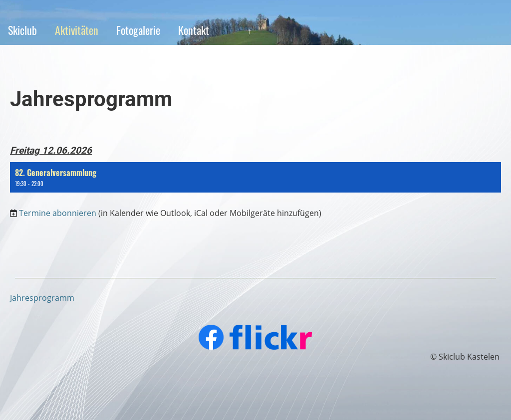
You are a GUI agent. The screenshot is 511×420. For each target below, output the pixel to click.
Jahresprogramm (42, 298)
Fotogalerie (138, 30)
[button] (255, 177)
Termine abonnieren (58, 213)
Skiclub (22, 30)
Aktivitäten (77, 30)
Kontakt (194, 30)
